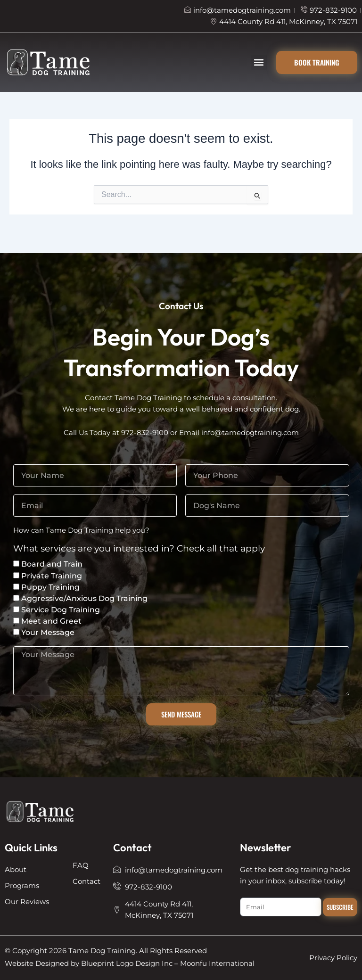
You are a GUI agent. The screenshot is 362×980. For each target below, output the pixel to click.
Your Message (48, 632)
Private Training (52, 576)
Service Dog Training (61, 610)
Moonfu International (217, 964)
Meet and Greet (51, 621)
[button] (259, 62)
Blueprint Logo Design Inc (127, 964)
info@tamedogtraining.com (250, 433)
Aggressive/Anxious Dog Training (84, 598)
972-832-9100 (145, 433)
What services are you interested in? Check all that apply (139, 549)
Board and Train (52, 564)
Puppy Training (50, 587)
